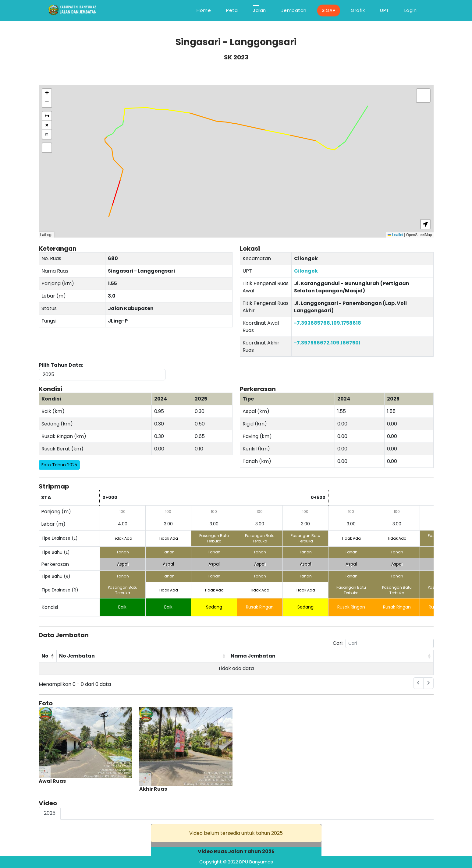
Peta (232, 10)
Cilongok (306, 271)
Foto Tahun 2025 (59, 465)
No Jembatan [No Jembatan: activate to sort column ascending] (77, 656)
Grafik (358, 10)
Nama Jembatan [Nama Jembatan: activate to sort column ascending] (253, 656)
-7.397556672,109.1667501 (327, 343)
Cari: (383, 643)
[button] (47, 94)
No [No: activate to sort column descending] (45, 656)
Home (204, 10)
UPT (385, 10)
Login (411, 10)
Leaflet (395, 235)
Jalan (259, 10)
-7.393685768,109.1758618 (328, 323)
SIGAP (329, 10)
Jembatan (294, 10)
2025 (50, 813)
